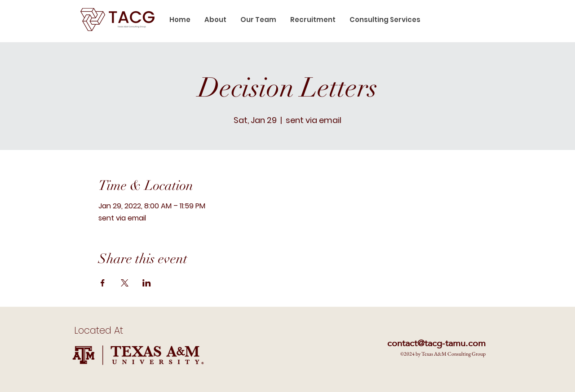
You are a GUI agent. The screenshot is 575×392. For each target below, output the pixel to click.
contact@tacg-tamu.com (436, 343)
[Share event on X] (125, 283)
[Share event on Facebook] (103, 283)
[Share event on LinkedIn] (147, 283)
